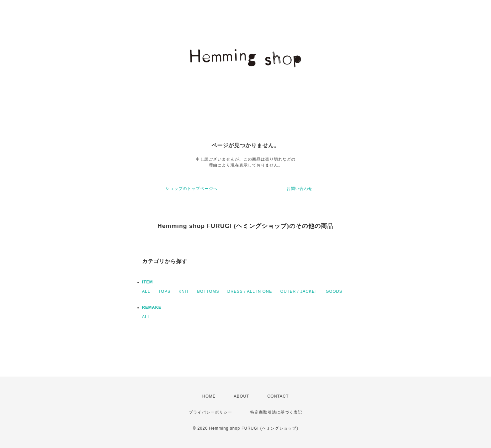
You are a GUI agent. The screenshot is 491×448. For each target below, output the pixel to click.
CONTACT (278, 396)
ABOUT (241, 396)
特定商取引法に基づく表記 (276, 412)
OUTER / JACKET (299, 291)
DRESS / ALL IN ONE (250, 291)
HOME (209, 396)
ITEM (148, 282)
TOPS (164, 291)
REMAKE (152, 307)
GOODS (334, 291)
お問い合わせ (300, 189)
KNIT (184, 291)
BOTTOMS (208, 291)
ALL (146, 291)
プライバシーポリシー (210, 412)
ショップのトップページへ (191, 189)
